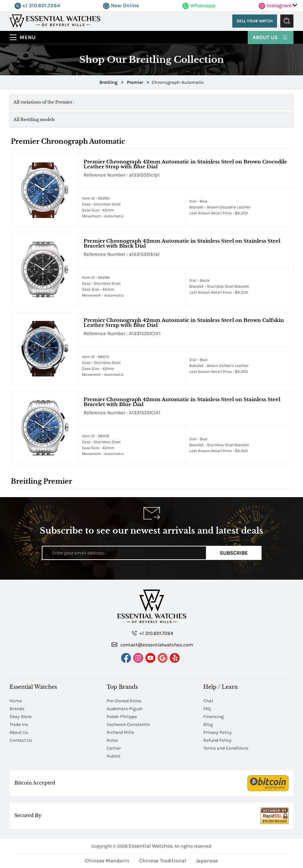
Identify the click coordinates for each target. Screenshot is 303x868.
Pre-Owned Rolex (124, 701)
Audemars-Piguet (125, 709)
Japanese (207, 861)
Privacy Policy (218, 732)
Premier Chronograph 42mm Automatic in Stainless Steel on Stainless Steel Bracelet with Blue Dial (182, 402)
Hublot (114, 756)
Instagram (275, 5)
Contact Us (21, 740)
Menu (28, 37)
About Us (271, 37)
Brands (17, 709)
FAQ (207, 709)
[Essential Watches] (55, 21)
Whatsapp (199, 5)
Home (16, 701)
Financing (214, 717)
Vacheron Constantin (128, 724)
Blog (208, 724)
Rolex (112, 740)
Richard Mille (120, 732)
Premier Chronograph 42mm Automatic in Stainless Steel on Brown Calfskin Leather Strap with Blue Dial (184, 323)
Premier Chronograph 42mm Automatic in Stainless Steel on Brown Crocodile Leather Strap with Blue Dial (185, 164)
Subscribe (234, 553)
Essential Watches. (151, 846)
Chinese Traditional (163, 861)
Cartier (114, 748)
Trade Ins (19, 724)
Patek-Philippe (122, 717)
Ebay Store (21, 717)
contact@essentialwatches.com (152, 644)
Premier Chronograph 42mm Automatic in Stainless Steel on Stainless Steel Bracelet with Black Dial (182, 243)
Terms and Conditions (226, 748)
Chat (208, 701)
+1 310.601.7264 (37, 5)
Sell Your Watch (255, 21)
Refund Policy (217, 740)
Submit (287, 21)
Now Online (121, 5)
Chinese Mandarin (107, 861)
